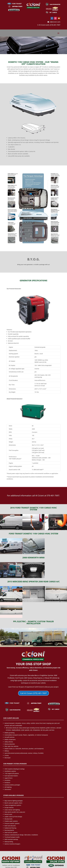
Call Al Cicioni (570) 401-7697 (33, 693)
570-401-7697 (53, 496)
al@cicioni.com (54, 22)
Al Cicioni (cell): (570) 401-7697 (49, 25)
